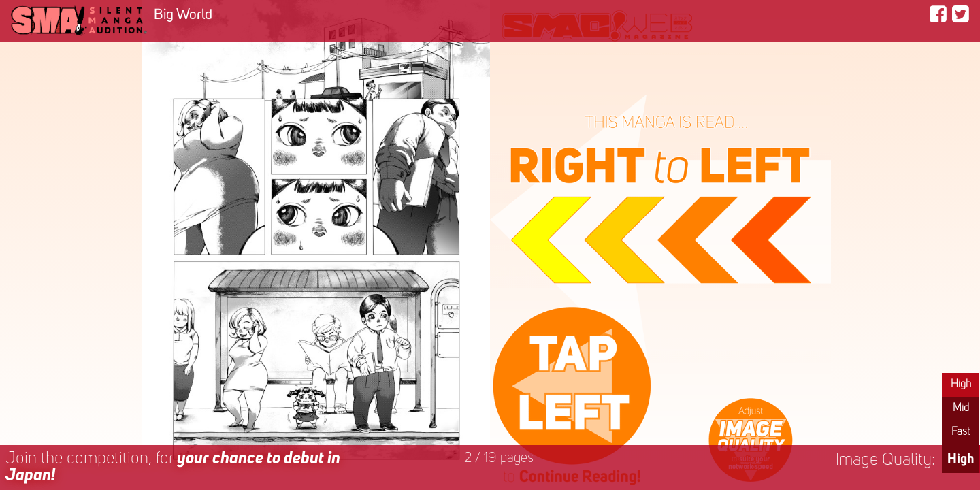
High (961, 385)
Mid (961, 408)
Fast (961, 432)
